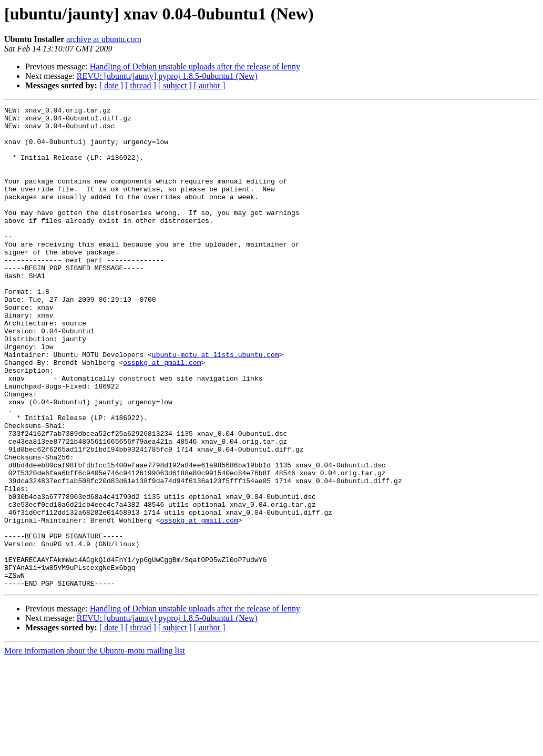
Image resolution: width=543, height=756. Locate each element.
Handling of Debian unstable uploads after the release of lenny (195, 67)
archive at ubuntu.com (104, 39)
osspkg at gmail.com (162, 414)
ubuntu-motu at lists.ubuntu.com (216, 405)
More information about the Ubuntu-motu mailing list (95, 747)
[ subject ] (175, 85)
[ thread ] (141, 85)
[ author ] (210, 85)
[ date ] (111, 85)
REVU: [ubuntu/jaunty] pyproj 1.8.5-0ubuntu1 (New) (167, 76)
